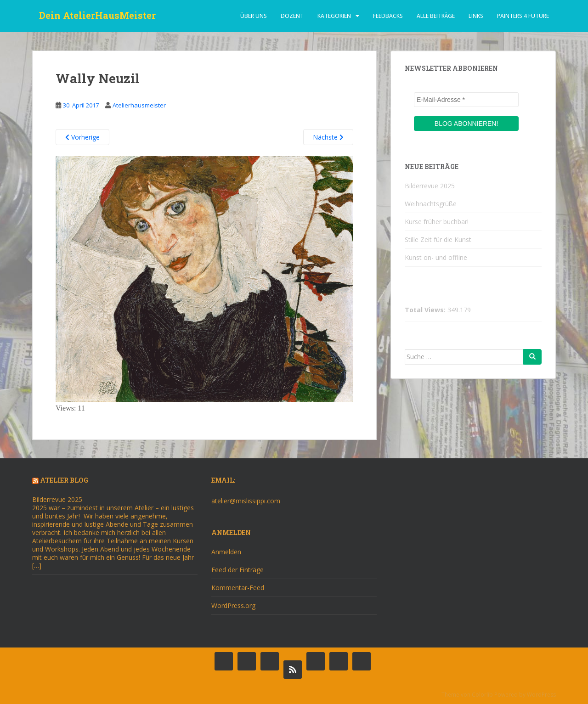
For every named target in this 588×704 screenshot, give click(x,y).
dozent (292, 16)
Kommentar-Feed (238, 588)
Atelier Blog (64, 480)
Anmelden (226, 552)
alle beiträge (436, 16)
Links (476, 16)
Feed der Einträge (237, 570)
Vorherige (82, 137)
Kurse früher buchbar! (437, 222)
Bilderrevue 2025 (430, 186)
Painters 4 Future (523, 16)
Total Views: (426, 310)
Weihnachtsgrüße (431, 204)
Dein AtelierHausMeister (97, 16)
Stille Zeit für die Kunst (438, 239)
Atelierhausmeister (139, 105)
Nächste (328, 137)
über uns (254, 16)
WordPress (541, 695)
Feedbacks (388, 16)
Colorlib (482, 695)
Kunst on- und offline (436, 257)
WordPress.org (233, 605)
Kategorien (334, 16)
